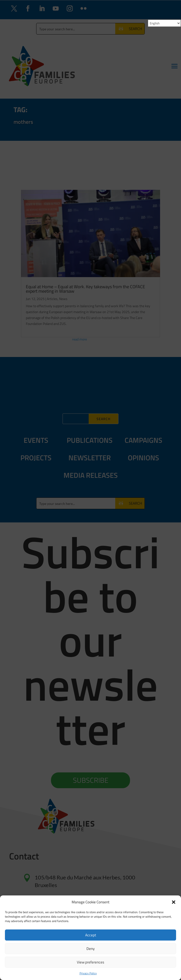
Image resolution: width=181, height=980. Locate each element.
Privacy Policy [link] (88, 973)
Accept (91, 935)
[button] (174, 902)
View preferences (90, 962)
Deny (90, 949)
